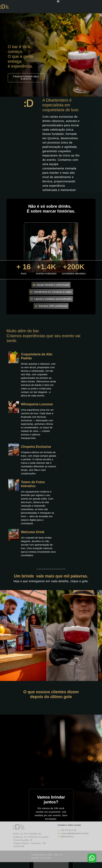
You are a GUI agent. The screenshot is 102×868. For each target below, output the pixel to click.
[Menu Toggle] (58, 1)
